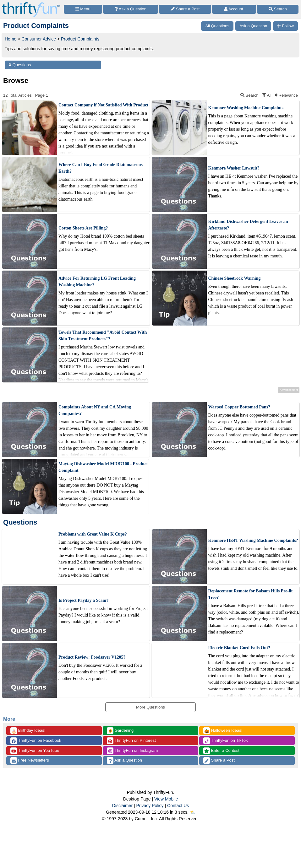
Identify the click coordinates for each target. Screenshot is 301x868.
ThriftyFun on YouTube (35, 751)
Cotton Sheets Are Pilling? (83, 228)
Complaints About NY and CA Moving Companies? (95, 410)
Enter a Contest (221, 751)
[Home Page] (31, 4)
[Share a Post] (185, 9)
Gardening (120, 731)
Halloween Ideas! (223, 731)
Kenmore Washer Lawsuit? (234, 168)
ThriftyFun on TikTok (225, 741)
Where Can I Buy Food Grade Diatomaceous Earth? (101, 168)
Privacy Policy (150, 806)
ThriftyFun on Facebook (36, 741)
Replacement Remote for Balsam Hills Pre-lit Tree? (251, 594)
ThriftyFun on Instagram (132, 751)
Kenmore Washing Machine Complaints (246, 108)
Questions (20, 65)
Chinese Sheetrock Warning (235, 278)
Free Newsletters (30, 760)
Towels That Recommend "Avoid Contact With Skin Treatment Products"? (103, 336)
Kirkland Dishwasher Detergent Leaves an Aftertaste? (248, 225)
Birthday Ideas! (28, 731)
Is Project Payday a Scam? (83, 600)
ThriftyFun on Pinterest (131, 741)
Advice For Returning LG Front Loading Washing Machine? (97, 282)
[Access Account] (234, 9)
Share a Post (219, 760)
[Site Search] (278, 9)
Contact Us (178, 806)
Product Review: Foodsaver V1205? (92, 657)
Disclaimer (122, 806)
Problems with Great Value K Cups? (93, 534)
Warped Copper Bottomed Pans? (239, 407)
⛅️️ (192, 812)
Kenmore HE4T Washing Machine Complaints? (253, 540)
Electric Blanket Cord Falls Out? (239, 648)
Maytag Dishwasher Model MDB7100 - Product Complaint (103, 467)
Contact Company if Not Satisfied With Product (103, 105)
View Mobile (166, 799)
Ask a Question (124, 760)
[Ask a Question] (131, 9)
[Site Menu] (83, 9)
